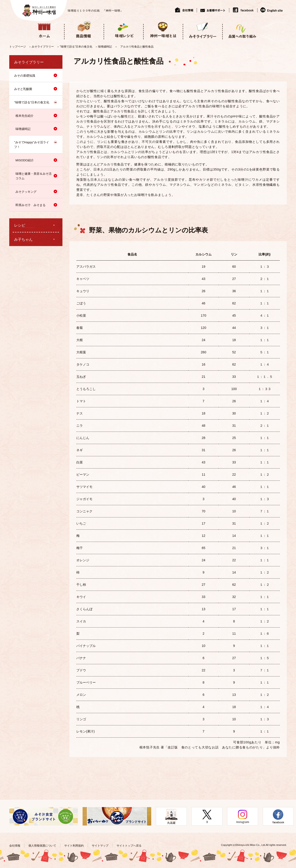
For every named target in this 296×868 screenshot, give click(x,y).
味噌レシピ (123, 30)
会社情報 (186, 10)
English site (272, 10)
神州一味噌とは (163, 30)
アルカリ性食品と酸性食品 (137, 47)
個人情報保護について (42, 846)
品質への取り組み (242, 30)
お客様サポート (213, 10)
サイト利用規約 (74, 846)
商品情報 (84, 30)
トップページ (18, 47)
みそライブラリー (202, 30)
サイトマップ (100, 846)
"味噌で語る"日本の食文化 (76, 47)
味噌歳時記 (105, 47)
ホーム (44, 30)
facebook (243, 10)
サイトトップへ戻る (129, 846)
